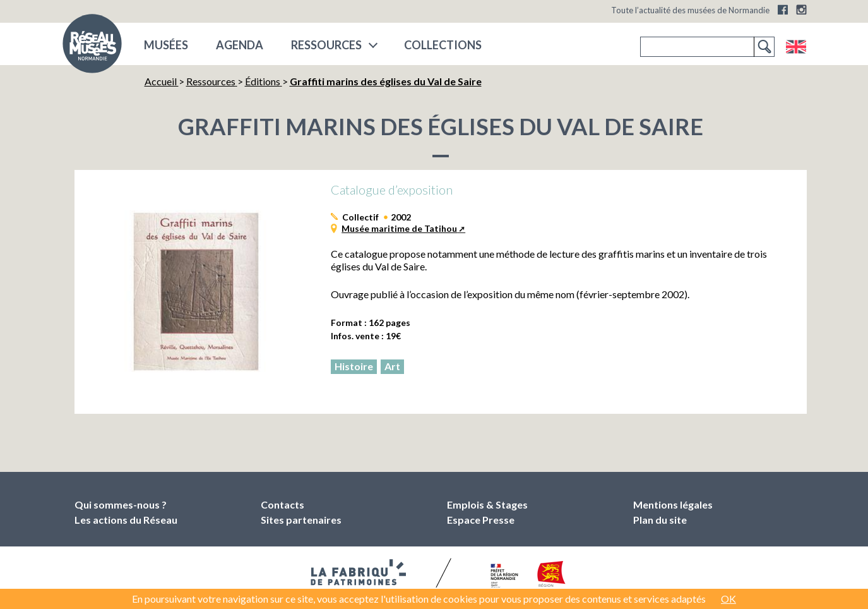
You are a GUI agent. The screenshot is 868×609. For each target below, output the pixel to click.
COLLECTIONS (443, 45)
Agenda (240, 45)
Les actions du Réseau (126, 520)
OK (728, 599)
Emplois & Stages (487, 504)
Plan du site (660, 520)
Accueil (162, 81)
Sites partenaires (301, 520)
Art (392, 366)
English (796, 47)
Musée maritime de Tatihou (399, 228)
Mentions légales (673, 504)
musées (166, 45)
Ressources (326, 45)
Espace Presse (481, 520)
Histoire (354, 366)
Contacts (282, 504)
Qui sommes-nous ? (121, 504)
